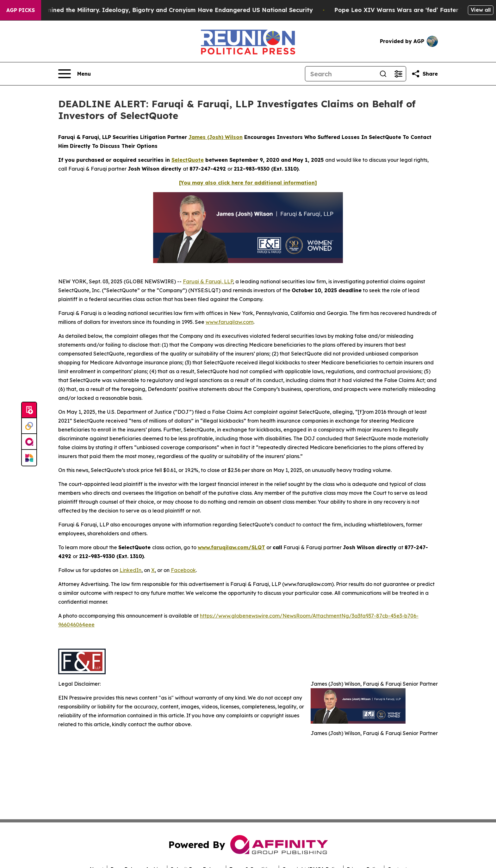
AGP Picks (21, 10)
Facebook (183, 570)
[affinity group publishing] (29, 442)
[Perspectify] (29, 426)
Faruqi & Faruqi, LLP (208, 281)
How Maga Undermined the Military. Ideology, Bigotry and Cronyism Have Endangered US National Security (161, 10)
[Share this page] (425, 74)
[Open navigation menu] (74, 74)
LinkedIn (130, 570)
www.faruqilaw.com (229, 322)
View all (481, 10)
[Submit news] (29, 410)
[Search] (340, 74)
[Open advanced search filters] (398, 74)
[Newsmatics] (29, 458)
